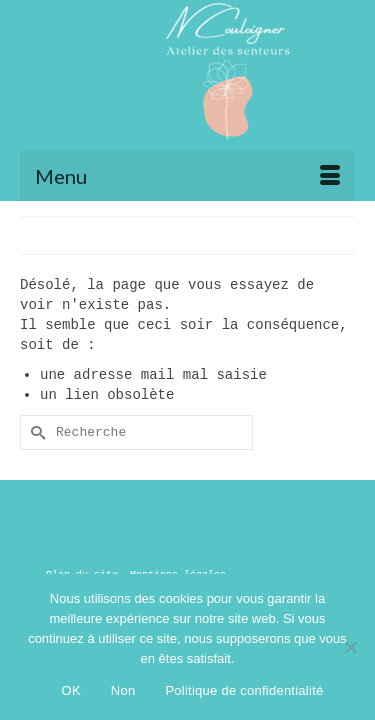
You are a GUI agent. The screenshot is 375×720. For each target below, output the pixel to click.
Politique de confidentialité (244, 690)
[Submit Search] (35, 432)
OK (71, 690)
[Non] (350, 647)
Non (123, 690)
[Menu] (187, 176)
